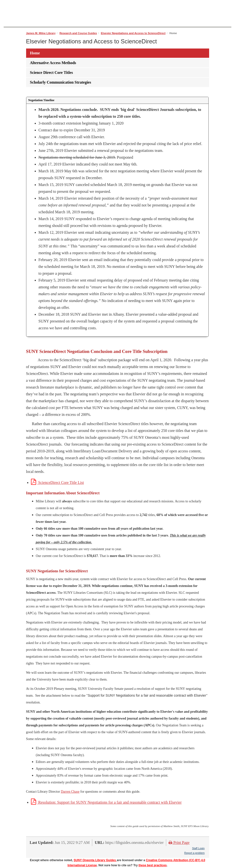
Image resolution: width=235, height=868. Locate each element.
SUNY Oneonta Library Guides (95, 860)
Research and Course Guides (78, 33)
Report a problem (194, 853)
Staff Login (198, 848)
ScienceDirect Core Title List (57, 483)
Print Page (179, 843)
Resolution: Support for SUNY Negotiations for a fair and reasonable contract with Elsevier (106, 802)
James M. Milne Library (41, 33)
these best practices (153, 865)
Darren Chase (70, 792)
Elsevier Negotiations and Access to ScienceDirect (133, 33)
